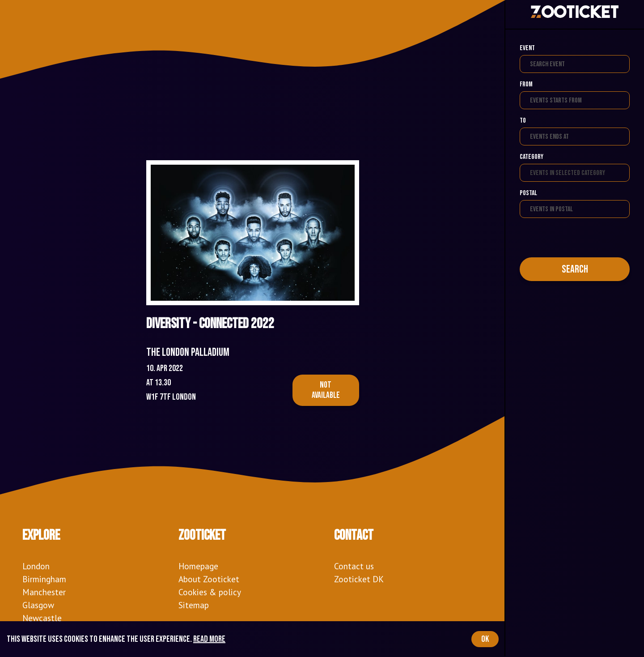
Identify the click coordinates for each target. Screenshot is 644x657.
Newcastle (42, 618)
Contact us (354, 566)
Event (527, 48)
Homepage (198, 566)
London (36, 566)
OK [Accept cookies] (485, 639)
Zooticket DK (359, 579)
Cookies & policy (210, 592)
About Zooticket (209, 579)
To (523, 121)
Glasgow (38, 605)
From (526, 84)
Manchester (44, 592)
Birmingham (44, 579)
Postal (528, 193)
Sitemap (194, 605)
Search (575, 269)
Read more (209, 639)
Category (532, 157)
